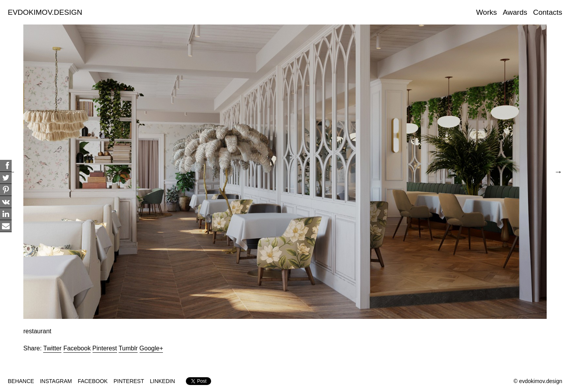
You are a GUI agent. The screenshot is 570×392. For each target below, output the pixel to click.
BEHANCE (21, 381)
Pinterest (105, 348)
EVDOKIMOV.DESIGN (45, 12)
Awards (515, 12)
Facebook (77, 348)
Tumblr (128, 348)
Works (487, 12)
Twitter (52, 348)
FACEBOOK (93, 381)
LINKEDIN (163, 381)
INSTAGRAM (56, 381)
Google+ (151, 348)
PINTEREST (129, 381)
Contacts (548, 12)
